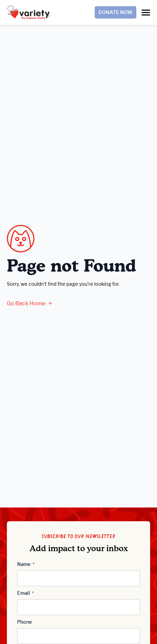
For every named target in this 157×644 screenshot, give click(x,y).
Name (26, 564)
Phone (25, 622)
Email (25, 593)
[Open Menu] (146, 13)
